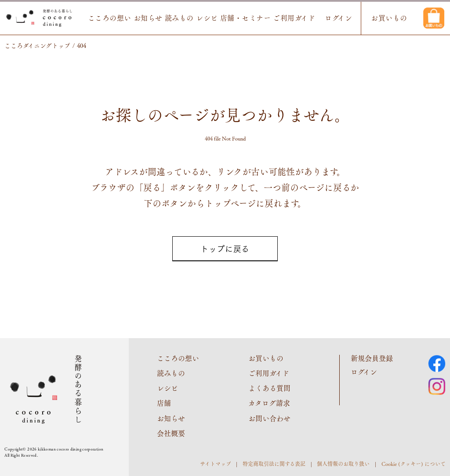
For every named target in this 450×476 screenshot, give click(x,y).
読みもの (179, 18)
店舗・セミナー (245, 18)
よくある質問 (269, 388)
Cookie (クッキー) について (414, 464)
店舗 (164, 403)
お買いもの (389, 18)
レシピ (207, 18)
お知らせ (148, 18)
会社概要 (171, 433)
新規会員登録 (372, 358)
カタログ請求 (269, 403)
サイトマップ (216, 464)
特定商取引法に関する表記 (274, 464)
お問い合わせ (269, 418)
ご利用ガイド (294, 18)
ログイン (338, 18)
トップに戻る (225, 249)
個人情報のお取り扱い (343, 464)
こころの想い (110, 18)
